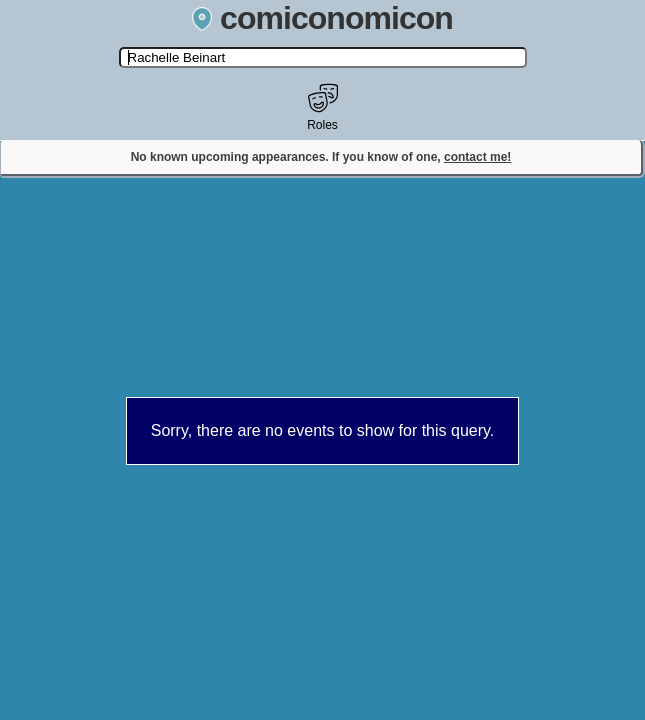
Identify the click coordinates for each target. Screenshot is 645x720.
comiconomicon (322, 18)
